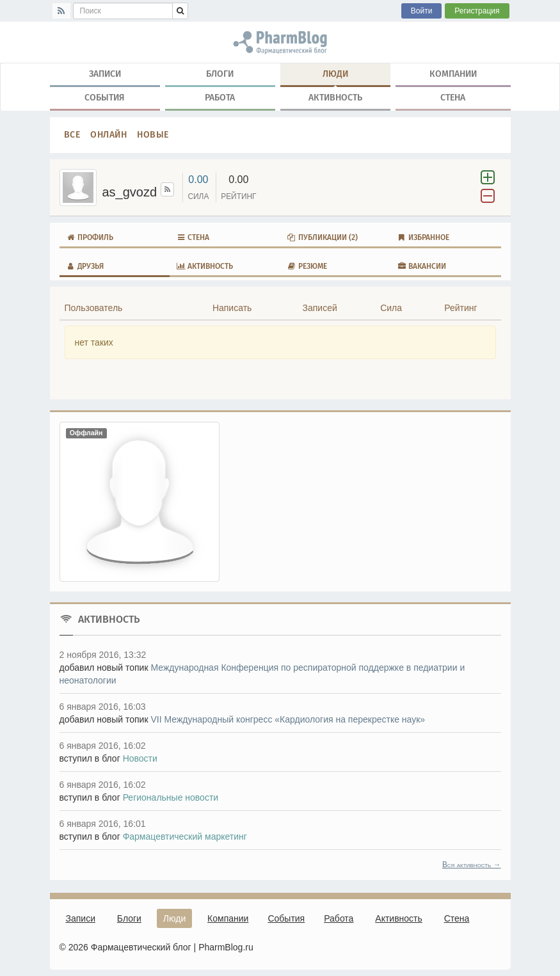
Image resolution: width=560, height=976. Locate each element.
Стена (453, 98)
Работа (220, 98)
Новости (140, 758)
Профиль (90, 237)
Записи (105, 74)
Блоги (220, 74)
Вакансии (421, 266)
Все (72, 135)
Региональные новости (171, 797)
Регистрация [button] (477, 11)
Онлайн (108, 135)
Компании (453, 74)
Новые (153, 135)
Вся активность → (472, 865)
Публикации (322, 237)
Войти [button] (422, 11)
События (105, 98)
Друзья (85, 266)
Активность (335, 98)
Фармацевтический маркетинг (185, 836)
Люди (335, 77)
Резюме (307, 266)
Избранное (423, 237)
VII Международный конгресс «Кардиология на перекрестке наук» (288, 719)
